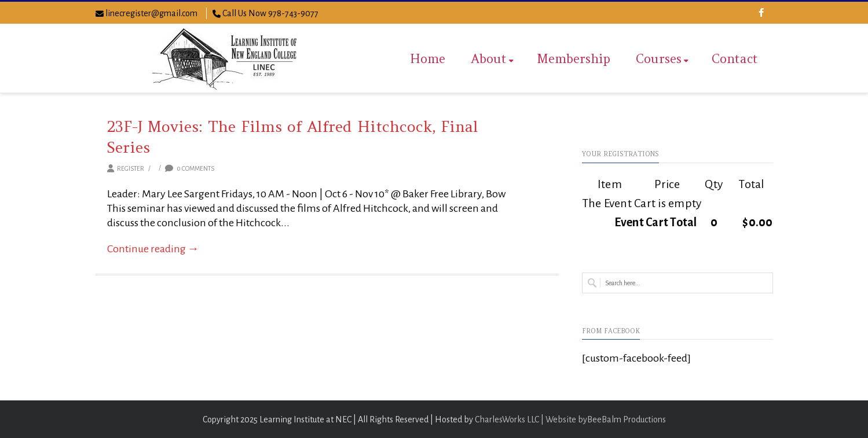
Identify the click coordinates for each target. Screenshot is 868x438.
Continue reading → (153, 249)
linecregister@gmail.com (151, 13)
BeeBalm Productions (627, 419)
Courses (662, 59)
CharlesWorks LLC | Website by (531, 419)
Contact (735, 59)
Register (131, 168)
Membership (574, 59)
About (492, 59)
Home (428, 59)
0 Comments (190, 168)
